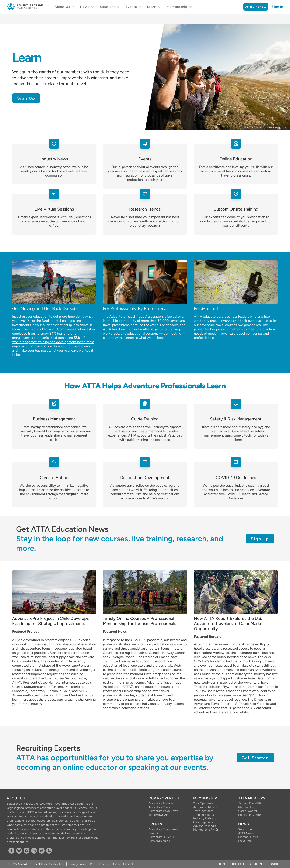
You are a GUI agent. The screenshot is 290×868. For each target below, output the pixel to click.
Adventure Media (205, 826)
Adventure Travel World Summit (164, 831)
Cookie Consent (123, 864)
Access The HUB (250, 804)
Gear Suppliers (203, 822)
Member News (248, 837)
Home (222, 864)
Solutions (108, 7)
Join (258, 864)
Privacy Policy (77, 864)
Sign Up (26, 98)
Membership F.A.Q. (206, 830)
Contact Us (241, 864)
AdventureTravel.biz (162, 804)
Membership (177, 7)
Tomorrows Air (158, 815)
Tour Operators (203, 804)
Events (131, 7)
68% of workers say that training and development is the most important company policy (53, 342)
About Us (62, 7)
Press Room (246, 841)
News (85, 7)
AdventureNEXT (159, 841)
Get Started (255, 758)
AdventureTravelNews (163, 811)
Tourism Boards (204, 815)
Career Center (248, 811)
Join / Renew (256, 7)
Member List (247, 807)
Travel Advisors (203, 811)
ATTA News (246, 833)
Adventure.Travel (160, 807)
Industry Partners (205, 818)
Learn (152, 7)
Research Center (250, 815)
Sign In (277, 7)
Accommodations (205, 807)
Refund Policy (99, 864)
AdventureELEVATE (162, 837)
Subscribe (245, 829)
